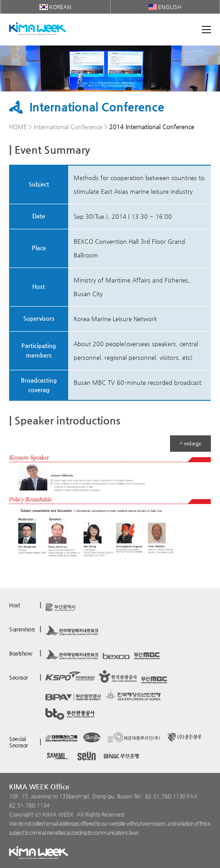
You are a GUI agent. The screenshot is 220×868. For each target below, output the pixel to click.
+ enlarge (191, 443)
